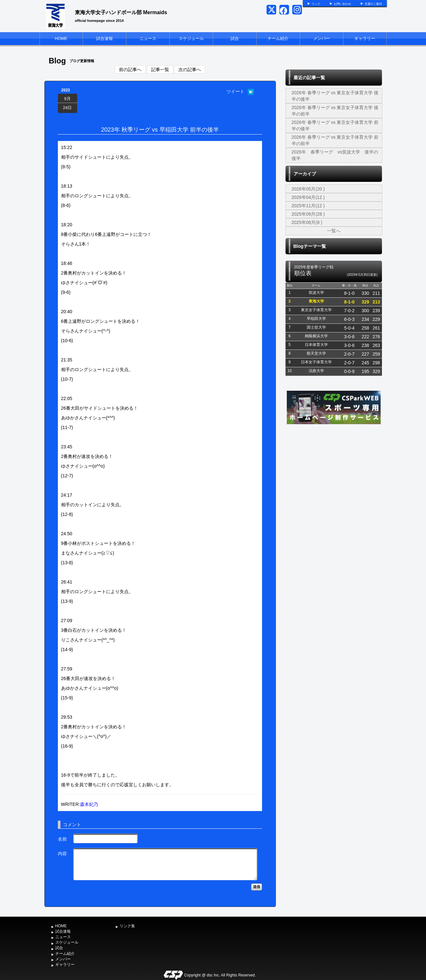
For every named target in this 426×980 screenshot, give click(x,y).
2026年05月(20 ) (308, 189)
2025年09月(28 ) (308, 214)
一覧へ (334, 231)
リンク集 (127, 926)
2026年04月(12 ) (308, 197)
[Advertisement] (334, 474)
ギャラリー (365, 38)
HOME (61, 38)
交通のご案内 (373, 4)
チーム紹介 (278, 38)
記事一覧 (160, 70)
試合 (235, 38)
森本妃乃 (89, 804)
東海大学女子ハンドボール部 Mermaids (121, 12)
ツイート (235, 91)
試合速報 (104, 38)
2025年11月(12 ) (308, 206)
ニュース (148, 38)
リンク (316, 4)
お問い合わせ (342, 4)
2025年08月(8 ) (307, 222)
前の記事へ (130, 70)
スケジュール (191, 38)
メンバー (322, 38)
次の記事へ (190, 70)
